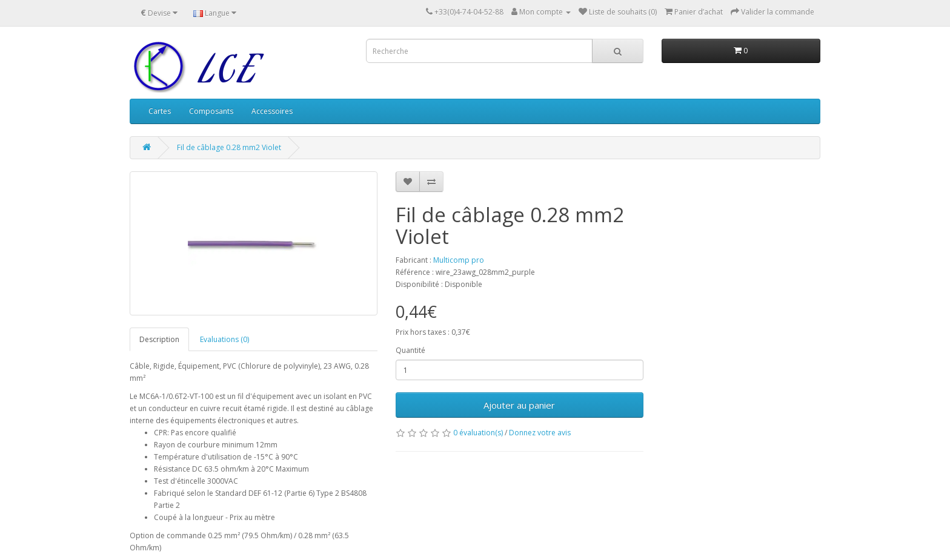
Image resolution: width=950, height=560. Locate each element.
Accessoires (272, 111)
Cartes (160, 111)
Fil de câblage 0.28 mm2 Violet (229, 147)
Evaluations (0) (224, 339)
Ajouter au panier (519, 405)
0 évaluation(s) (478, 433)
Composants (211, 111)
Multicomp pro (459, 260)
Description (159, 339)
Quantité (410, 350)
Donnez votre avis (540, 433)
